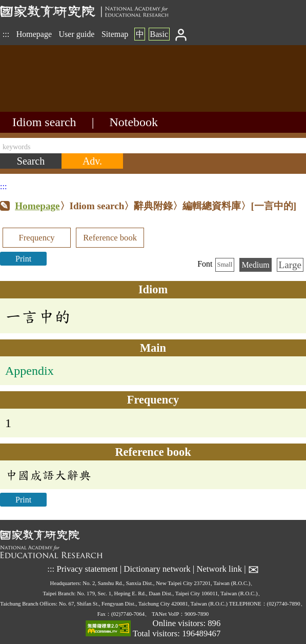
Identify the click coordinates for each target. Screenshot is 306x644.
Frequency (36, 238)
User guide (77, 34)
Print (23, 259)
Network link (219, 569)
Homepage (34, 34)
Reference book (110, 238)
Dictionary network (157, 569)
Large (290, 265)
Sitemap (115, 34)
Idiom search (44, 122)
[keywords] (153, 146)
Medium (255, 265)
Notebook (134, 122)
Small (225, 265)
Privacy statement (87, 569)
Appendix (29, 371)
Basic (159, 34)
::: (6, 34)
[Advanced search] (92, 161)
